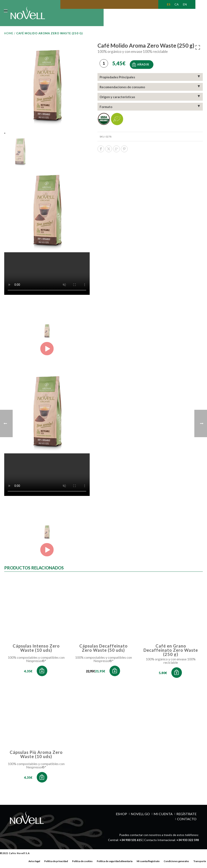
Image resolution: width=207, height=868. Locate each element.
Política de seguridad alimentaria (115, 864)
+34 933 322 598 (188, 843)
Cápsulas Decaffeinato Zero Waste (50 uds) (103, 651)
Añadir (143, 66)
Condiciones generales (176, 864)
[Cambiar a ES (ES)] (169, 4)
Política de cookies (82, 864)
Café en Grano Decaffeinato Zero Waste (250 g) (171, 653)
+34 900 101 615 (131, 843)
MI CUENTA (163, 817)
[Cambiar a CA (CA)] (177, 4)
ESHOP (121, 817)
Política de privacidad (56, 864)
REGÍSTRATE (186, 817)
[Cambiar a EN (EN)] (185, 4)
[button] (42, 674)
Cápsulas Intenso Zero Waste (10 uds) (36, 651)
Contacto (187, 822)
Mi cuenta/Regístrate (148, 864)
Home (9, 36)
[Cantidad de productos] (104, 66)
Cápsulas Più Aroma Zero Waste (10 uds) (36, 757)
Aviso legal (34, 864)
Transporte (200, 864)
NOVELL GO (140, 817)
